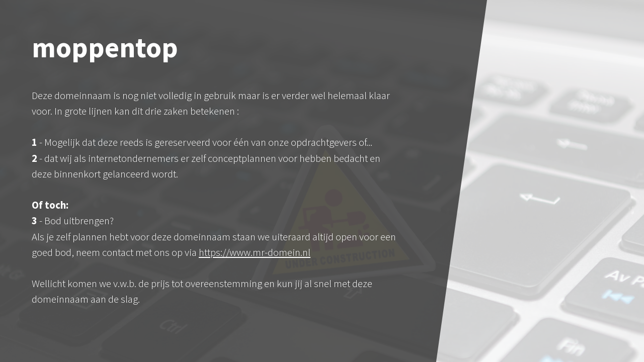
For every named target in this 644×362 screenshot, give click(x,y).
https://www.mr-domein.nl (255, 252)
